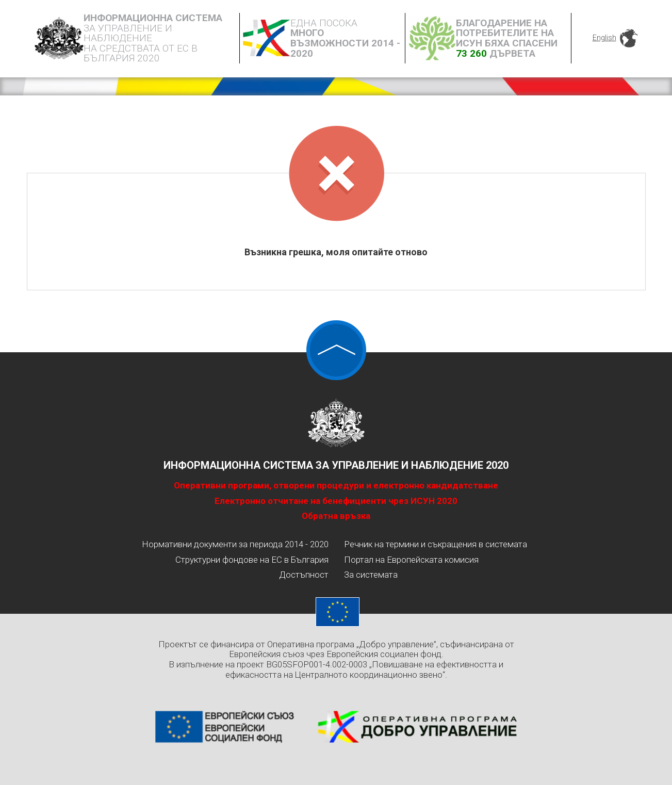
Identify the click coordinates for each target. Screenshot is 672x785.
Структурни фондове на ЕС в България (252, 560)
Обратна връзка (336, 516)
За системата (371, 575)
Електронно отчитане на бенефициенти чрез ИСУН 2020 (336, 501)
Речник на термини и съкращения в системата (436, 544)
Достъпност (304, 575)
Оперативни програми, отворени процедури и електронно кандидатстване (336, 485)
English (604, 38)
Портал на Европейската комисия (411, 560)
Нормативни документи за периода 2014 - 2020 (235, 544)
